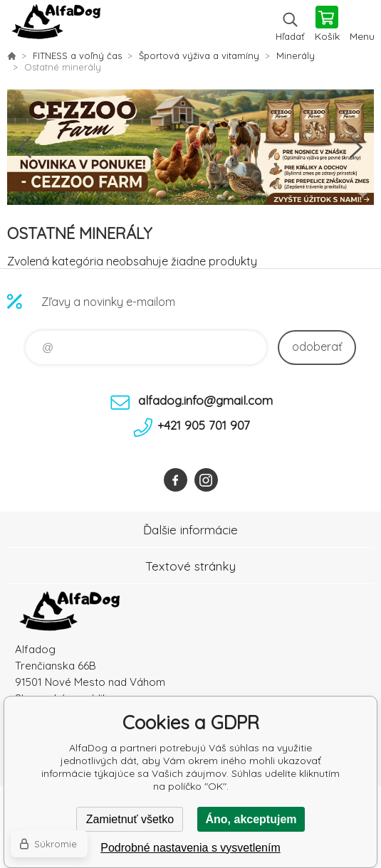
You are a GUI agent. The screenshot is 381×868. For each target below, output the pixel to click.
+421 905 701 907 (204, 425)
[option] (190, 147)
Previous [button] (25, 147)
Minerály (296, 55)
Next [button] (356, 147)
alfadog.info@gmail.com (205, 400)
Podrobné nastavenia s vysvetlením (190, 848)
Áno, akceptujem (251, 819)
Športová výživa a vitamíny (199, 55)
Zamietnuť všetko (130, 819)
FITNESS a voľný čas (77, 55)
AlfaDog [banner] (56, 25)
